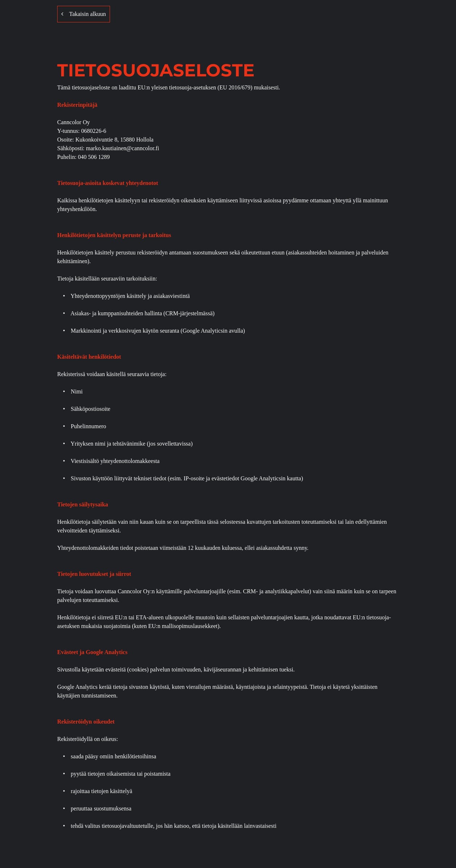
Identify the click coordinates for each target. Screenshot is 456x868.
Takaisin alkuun (84, 14)
